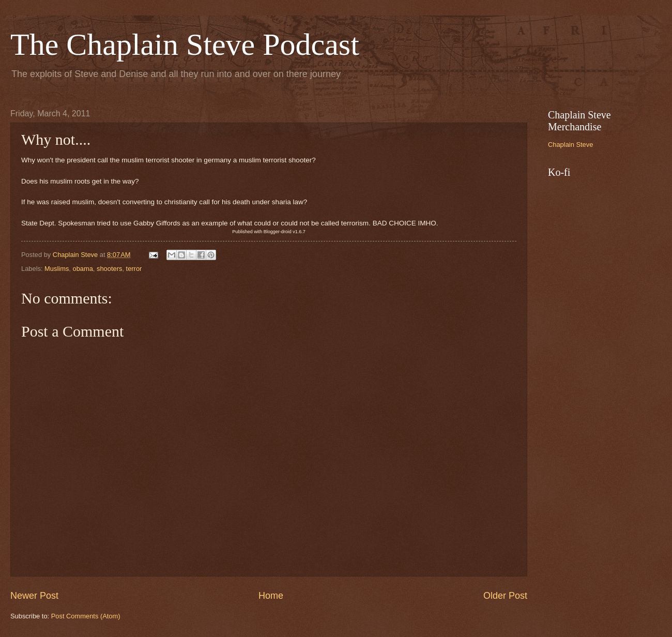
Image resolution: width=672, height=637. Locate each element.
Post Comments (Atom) (86, 616)
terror (134, 269)
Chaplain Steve (570, 145)
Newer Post (34, 596)
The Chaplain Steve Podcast (185, 44)
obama (82, 269)
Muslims (57, 269)
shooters (109, 269)
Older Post (505, 596)
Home (271, 596)
